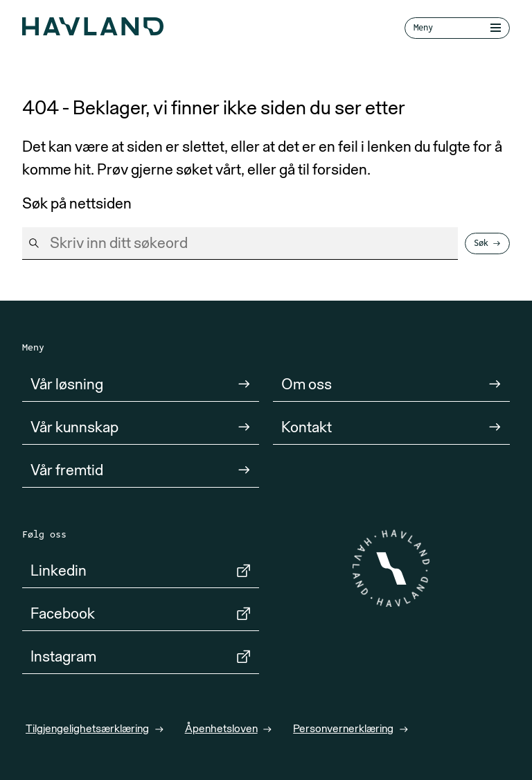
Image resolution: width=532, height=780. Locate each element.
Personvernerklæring (343, 728)
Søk (481, 243)
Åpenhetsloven (221, 728)
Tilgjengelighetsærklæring (87, 728)
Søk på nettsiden (77, 204)
